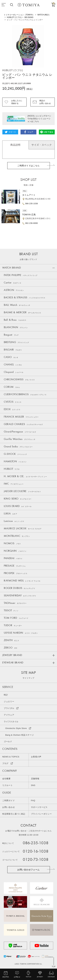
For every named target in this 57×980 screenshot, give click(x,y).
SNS (33, 785)
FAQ (33, 800)
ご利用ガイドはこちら (28, 166)
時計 (6, 695)
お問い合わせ (9, 807)
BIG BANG (29, 17)
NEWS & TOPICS (11, 757)
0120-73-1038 (36, 860)
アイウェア (9, 715)
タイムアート (29, 195)
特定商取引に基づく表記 (14, 814)
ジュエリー (9, 702)
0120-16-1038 (36, 852)
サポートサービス (39, 807)
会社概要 (6, 779)
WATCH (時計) (43, 15)
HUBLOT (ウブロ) (14, 17)
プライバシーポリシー (41, 814)
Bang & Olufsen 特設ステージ (20, 735)
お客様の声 (36, 757)
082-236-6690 (32, 223)
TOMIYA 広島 (29, 215)
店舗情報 (35, 779)
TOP (54, 967)
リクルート (8, 785)
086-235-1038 (32, 204)
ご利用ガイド (9, 800)
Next (53, 47)
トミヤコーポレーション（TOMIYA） (19, 15)
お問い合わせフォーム (28, 870)
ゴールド (8, 742)
